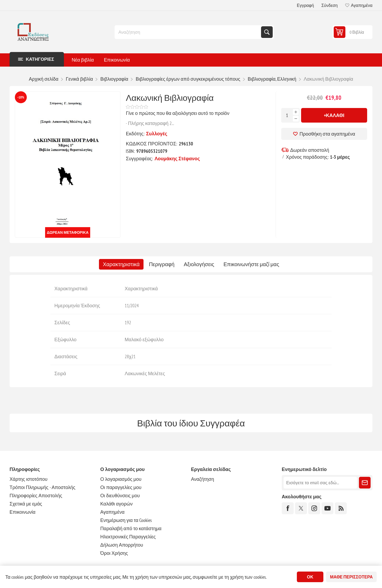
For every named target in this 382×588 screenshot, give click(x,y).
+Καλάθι (334, 115)
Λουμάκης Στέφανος (177, 159)
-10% (21, 97)
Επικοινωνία (23, 512)
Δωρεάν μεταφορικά (68, 232)
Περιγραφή (162, 264)
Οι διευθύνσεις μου (120, 496)
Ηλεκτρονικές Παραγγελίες (128, 537)
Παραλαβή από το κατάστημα (131, 528)
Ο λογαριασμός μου (121, 479)
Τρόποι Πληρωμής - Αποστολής (42, 487)
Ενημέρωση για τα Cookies (126, 520)
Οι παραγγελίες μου (121, 487)
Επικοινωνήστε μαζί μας (251, 264)
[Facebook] (288, 508)
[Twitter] (301, 508)
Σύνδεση (329, 5)
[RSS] (341, 508)
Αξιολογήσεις (199, 264)
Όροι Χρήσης (114, 553)
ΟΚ (310, 577)
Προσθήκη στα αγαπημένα (327, 134)
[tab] (121, 264)
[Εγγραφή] (320, 483)
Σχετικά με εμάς (26, 504)
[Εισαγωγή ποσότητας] (287, 115)
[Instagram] (314, 508)
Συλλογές (157, 134)
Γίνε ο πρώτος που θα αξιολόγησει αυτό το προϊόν (177, 113)
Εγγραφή (305, 5)
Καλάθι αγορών (116, 504)
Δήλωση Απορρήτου (122, 545)
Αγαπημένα (112, 512)
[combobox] (188, 32)
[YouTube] (327, 508)
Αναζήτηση (267, 32)
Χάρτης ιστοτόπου (29, 479)
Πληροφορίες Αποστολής (36, 496)
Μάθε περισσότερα (351, 577)
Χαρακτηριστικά (121, 264)
